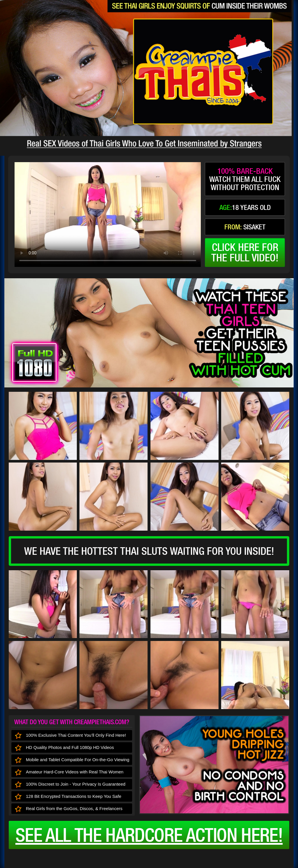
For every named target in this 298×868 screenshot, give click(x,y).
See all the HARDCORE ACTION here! (149, 835)
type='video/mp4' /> (108, 215)
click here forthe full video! (245, 252)
